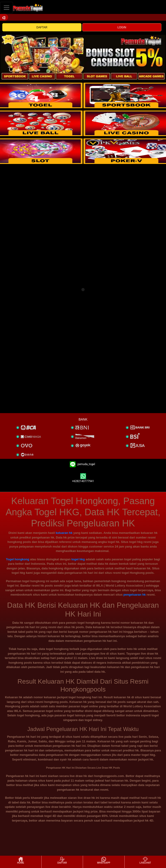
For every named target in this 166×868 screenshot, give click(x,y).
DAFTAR (42, 27)
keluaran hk (64, 533)
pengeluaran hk (135, 595)
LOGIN (122, 27)
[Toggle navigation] (7, 8)
